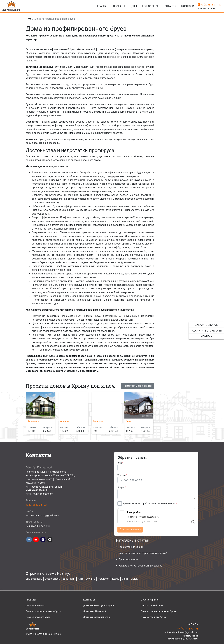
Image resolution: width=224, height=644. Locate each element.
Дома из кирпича (150, 600)
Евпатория (69, 579)
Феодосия (104, 579)
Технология (150, 6)
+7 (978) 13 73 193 (210, 5)
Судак (134, 579)
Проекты (119, 6)
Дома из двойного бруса (153, 617)
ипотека (206, 336)
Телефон (122, 475)
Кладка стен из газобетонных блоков (140, 566)
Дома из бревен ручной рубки (98, 605)
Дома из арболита (35, 605)
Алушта (91, 579)
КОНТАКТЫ (89, 600)
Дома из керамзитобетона (97, 617)
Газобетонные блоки (131, 547)
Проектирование (128, 559)
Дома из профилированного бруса (43, 611)
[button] (153, 415)
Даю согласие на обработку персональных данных (150, 503)
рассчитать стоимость (206, 331)
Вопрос (122, 487)
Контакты (169, 6)
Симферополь (34, 579)
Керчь (116, 579)
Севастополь (52, 579)
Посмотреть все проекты (137, 386)
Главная (103, 6)
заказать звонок (206, 325)
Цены (133, 6)
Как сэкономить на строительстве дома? (143, 553)
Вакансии (188, 6)
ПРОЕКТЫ (31, 600)
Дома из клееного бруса (38, 617)
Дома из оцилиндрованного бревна (159, 611)
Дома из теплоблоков (152, 605)
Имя (120, 463)
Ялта (81, 579)
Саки (125, 579)
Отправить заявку (130, 529)
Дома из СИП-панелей (94, 611)
